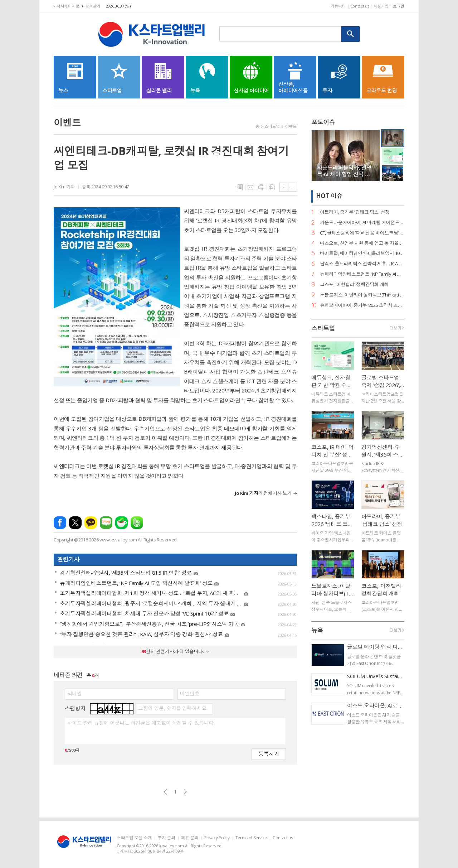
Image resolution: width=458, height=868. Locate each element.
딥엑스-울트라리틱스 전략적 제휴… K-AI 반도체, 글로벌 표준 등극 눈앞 (362, 264)
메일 (250, 187)
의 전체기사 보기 (263, 493)
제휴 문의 (190, 838)
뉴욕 (317, 630)
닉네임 (75, 694)
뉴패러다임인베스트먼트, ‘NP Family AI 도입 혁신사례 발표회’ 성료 (362, 274)
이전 (165, 792)
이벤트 (291, 126)
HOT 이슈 (329, 196)
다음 (185, 792)
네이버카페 (121, 523)
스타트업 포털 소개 (134, 838)
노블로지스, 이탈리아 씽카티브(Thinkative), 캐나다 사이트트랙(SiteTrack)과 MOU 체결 (362, 295)
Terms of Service (251, 838)
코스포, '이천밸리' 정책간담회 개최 (354, 284)
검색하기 (351, 34)
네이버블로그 (106, 523)
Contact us (360, 6)
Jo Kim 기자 (64, 187)
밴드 (137, 523)
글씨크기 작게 (293, 187)
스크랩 (272, 187)
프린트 (261, 187)
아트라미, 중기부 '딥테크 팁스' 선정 (355, 212)
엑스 (75, 523)
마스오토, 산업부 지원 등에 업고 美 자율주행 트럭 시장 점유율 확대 (362, 243)
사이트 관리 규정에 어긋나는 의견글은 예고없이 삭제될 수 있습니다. (141, 723)
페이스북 (60, 523)
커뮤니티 (338, 6)
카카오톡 (91, 523)
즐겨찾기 (93, 6)
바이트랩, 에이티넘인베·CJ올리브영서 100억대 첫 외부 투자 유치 (362, 253)
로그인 (399, 6)
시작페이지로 (68, 6)
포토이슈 (323, 122)
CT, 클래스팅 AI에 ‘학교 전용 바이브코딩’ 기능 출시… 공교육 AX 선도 (362, 233)
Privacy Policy (217, 838)
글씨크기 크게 (284, 187)
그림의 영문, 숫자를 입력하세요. (173, 708)
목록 (240, 187)
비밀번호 (190, 694)
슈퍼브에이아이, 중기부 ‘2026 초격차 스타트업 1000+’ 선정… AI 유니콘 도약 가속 (362, 305)
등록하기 (269, 754)
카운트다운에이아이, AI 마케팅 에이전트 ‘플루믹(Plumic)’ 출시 (362, 223)
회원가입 (381, 6)
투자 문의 (166, 838)
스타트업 (272, 126)
